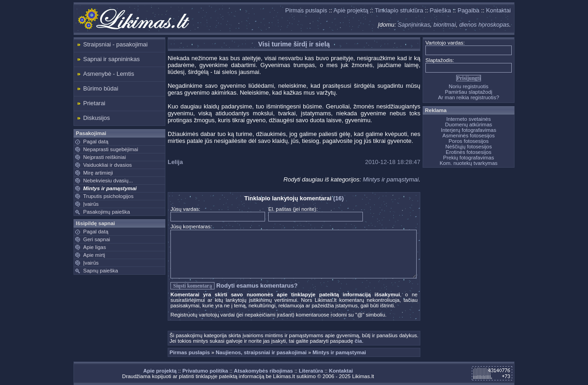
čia (358, 341)
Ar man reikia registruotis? (468, 97)
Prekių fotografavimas (469, 158)
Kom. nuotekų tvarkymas (469, 163)
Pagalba (469, 10)
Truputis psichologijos (108, 196)
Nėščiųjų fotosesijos (468, 147)
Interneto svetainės (469, 119)
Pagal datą (96, 142)
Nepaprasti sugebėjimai (111, 149)
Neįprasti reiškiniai (105, 157)
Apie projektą (351, 10)
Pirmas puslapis (306, 10)
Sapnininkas (414, 25)
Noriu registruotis (469, 86)
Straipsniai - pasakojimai (115, 44)
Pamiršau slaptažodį (468, 92)
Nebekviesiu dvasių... (108, 181)
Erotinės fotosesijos (468, 152)
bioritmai (444, 25)
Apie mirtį (94, 255)
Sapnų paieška (101, 271)
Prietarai (94, 103)
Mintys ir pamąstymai (110, 188)
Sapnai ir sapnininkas (111, 59)
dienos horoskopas (484, 25)
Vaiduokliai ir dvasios (107, 165)
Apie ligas (95, 247)
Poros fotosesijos (468, 141)
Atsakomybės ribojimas (263, 371)
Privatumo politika (205, 371)
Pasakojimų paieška (107, 212)
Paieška (441, 10)
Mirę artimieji (98, 173)
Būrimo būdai (101, 88)
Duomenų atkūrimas (469, 125)
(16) (338, 198)
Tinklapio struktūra (399, 10)
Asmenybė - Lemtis (109, 74)
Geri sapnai (97, 239)
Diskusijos (96, 118)
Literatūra (311, 371)
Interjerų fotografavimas (469, 130)
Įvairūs (91, 204)
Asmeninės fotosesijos (469, 136)
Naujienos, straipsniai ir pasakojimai (261, 352)
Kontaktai (498, 10)
